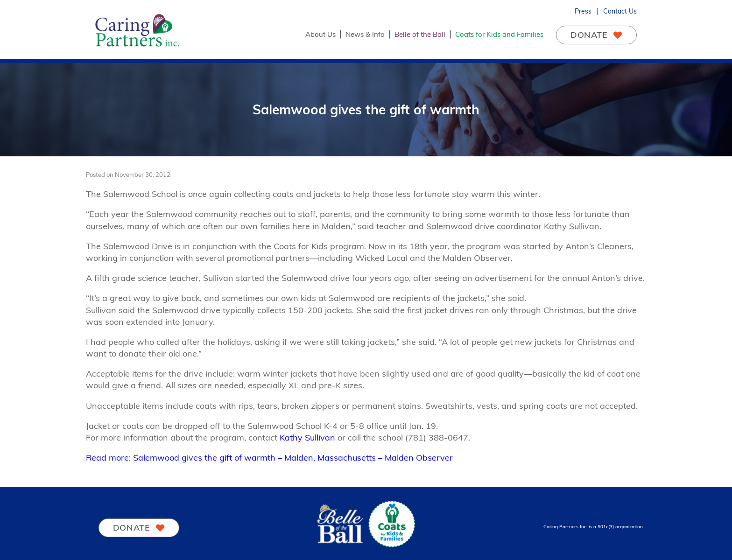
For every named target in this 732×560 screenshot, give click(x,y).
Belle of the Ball (420, 34)
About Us (320, 34)
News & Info (365, 34)
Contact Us (620, 11)
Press (583, 11)
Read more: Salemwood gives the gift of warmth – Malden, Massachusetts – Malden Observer (269, 458)
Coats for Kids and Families (499, 34)
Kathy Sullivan (307, 437)
